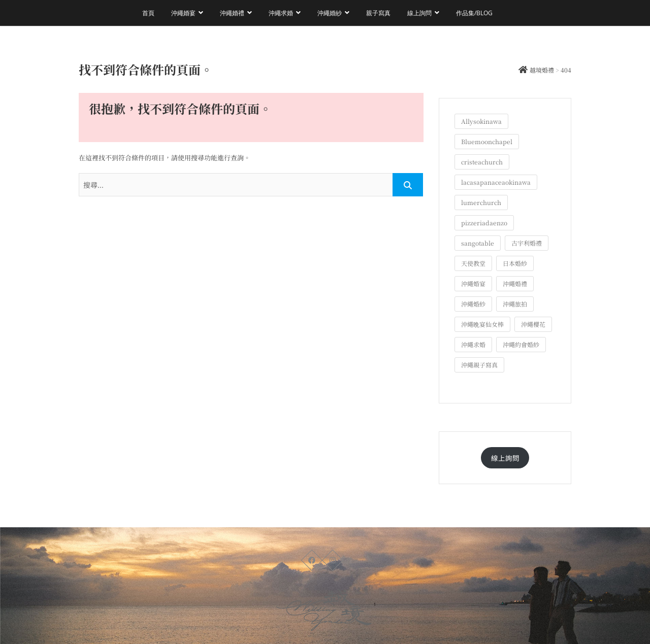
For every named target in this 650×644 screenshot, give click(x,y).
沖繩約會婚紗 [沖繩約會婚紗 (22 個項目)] (521, 344)
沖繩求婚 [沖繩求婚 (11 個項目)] (473, 344)
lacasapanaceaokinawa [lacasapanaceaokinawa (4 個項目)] (496, 182)
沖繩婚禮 (232, 13)
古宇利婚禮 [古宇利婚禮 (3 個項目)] (527, 243)
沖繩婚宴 (183, 13)
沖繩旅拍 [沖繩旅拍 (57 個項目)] (515, 304)
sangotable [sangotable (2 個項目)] (478, 243)
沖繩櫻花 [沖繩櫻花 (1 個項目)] (533, 324)
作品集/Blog (474, 13)
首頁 (148, 13)
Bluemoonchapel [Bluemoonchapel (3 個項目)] (487, 141)
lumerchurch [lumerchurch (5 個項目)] (481, 202)
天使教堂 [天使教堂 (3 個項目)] (473, 263)
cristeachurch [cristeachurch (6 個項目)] (482, 162)
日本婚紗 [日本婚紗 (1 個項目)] (515, 263)
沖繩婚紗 (330, 13)
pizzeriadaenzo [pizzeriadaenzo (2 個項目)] (484, 223)
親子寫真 (378, 13)
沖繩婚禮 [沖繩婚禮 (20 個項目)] (515, 283)
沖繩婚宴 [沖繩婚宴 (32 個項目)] (473, 283)
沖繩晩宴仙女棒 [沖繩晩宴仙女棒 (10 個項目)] (482, 324)
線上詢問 (419, 13)
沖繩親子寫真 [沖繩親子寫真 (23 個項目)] (479, 365)
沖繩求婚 (281, 13)
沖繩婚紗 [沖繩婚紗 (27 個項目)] (473, 304)
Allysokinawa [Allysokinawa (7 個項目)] (481, 121)
